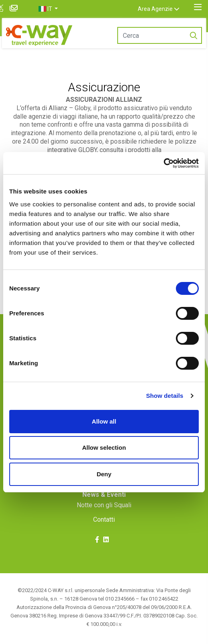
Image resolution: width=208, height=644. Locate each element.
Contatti (104, 520)
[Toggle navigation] (198, 7)
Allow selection (104, 448)
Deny (104, 474)
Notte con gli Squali (104, 505)
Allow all (104, 421)
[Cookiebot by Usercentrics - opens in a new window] (164, 163)
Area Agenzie (163, 9)
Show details (165, 396)
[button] (56, 9)
